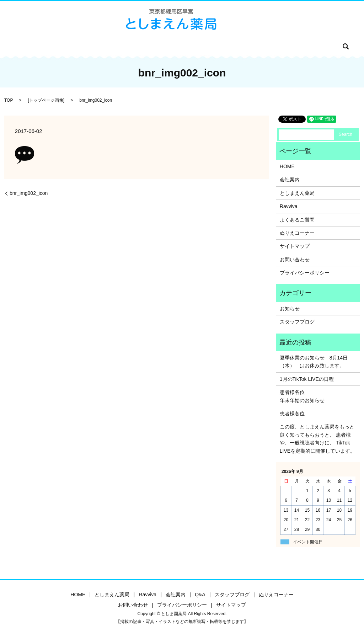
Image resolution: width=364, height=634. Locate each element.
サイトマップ (295, 246)
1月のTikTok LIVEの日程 (307, 379)
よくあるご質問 (297, 220)
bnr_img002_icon (29, 193)
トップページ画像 (46, 100)
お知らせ (290, 309)
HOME (59, 46)
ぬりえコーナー (240, 46)
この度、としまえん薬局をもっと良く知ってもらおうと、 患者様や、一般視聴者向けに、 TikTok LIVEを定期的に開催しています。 (317, 439)
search (307, 46)
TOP (9, 100)
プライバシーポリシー (305, 273)
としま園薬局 (89, 46)
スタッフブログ (199, 46)
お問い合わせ (280, 46)
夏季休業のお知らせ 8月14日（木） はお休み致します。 (314, 362)
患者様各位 (292, 414)
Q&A (169, 46)
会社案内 (146, 46)
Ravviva (120, 46)
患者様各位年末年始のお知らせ (302, 396)
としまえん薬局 (297, 193)
